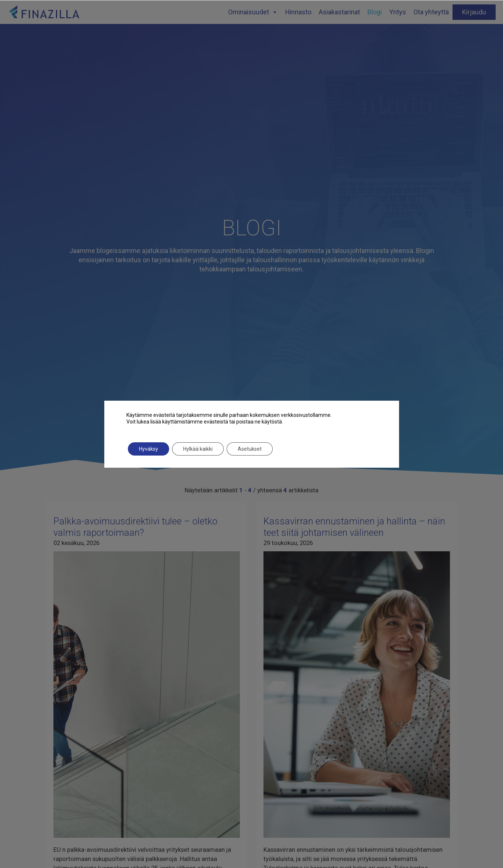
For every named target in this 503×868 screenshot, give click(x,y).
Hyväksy (149, 449)
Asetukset (250, 449)
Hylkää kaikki (198, 449)
